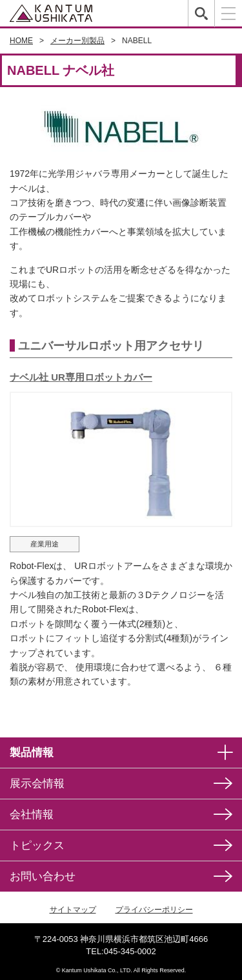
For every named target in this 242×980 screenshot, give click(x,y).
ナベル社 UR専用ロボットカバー (81, 377)
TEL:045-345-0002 (121, 951)
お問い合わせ (43, 876)
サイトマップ (73, 910)
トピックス (37, 845)
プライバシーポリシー (154, 910)
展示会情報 (37, 784)
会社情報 (32, 815)
